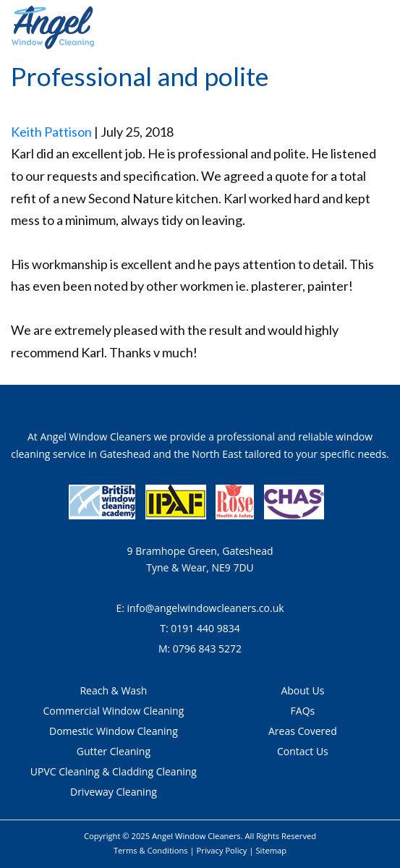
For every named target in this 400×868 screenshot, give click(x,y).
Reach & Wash (113, 690)
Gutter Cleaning (114, 751)
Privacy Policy (222, 850)
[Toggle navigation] (380, 28)
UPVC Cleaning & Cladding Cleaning (114, 771)
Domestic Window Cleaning (114, 731)
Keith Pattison (51, 132)
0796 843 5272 (207, 648)
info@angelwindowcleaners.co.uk (205, 608)
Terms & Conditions (151, 850)
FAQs (303, 711)
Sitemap (271, 850)
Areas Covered (303, 731)
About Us (302, 690)
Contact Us (303, 751)
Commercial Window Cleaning (114, 711)
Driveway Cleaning (114, 792)
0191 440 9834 (205, 628)
